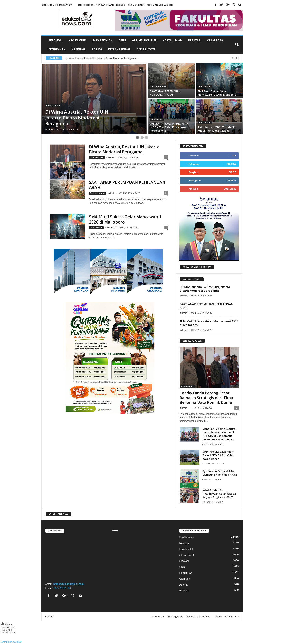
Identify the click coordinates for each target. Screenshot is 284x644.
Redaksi (121, 5)
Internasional (119, 49)
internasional (53, 106)
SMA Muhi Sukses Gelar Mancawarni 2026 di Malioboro (125, 219)
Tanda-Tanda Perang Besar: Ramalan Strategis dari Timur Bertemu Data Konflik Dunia (207, 398)
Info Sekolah (102, 40)
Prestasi (195, 40)
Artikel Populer (144, 40)
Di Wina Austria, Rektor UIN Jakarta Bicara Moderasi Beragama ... (102, 58)
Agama (97, 49)
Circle (232, 172)
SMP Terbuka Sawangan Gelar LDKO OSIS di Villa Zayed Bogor (218, 455)
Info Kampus (77, 40)
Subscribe (230, 189)
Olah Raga (215, 40)
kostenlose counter (11, 642)
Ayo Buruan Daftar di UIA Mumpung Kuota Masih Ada (220, 473)
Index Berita (86, 5)
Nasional (79, 49)
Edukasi (184, 591)
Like (234, 156)
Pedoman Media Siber (160, 5)
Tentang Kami (105, 5)
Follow (231, 164)
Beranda (55, 40)
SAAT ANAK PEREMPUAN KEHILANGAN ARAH (127, 185)
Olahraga (185, 579)
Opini (122, 40)
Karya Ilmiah (172, 40)
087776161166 (62, 588)
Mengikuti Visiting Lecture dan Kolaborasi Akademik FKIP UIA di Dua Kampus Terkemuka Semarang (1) (219, 434)
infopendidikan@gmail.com (68, 584)
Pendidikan (57, 49)
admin (49, 129)
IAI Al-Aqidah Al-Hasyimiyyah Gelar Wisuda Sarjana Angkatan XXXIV (219, 494)
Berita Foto (146, 49)
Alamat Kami (136, 5)
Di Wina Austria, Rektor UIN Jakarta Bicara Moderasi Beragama (124, 149)
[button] (237, 45)
